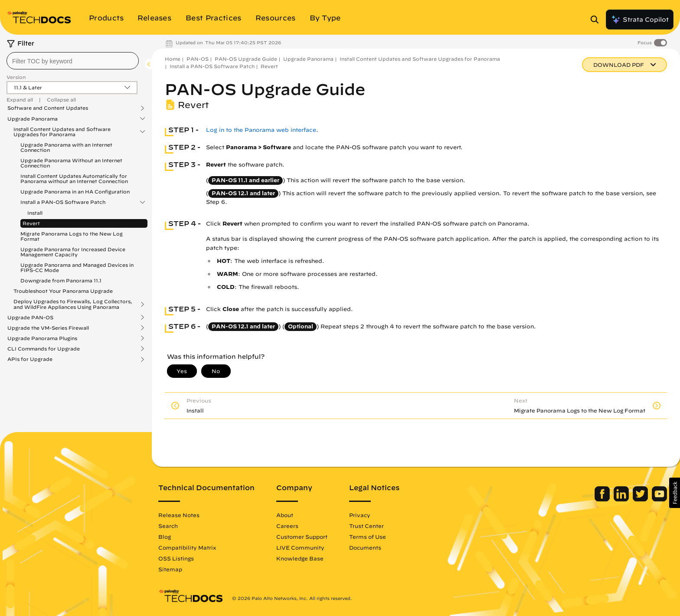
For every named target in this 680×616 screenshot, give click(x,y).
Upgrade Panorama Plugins (42, 338)
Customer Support (302, 537)
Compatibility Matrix (187, 547)
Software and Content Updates (48, 108)
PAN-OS (198, 59)
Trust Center (366, 526)
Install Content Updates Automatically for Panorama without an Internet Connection (74, 179)
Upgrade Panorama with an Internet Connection (66, 147)
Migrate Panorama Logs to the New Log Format (72, 236)
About (285, 515)
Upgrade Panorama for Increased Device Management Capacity (73, 252)
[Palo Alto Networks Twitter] (641, 499)
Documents (365, 547)
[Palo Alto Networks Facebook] (603, 499)
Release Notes (179, 515)
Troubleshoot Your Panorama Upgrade (63, 291)
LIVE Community (300, 547)
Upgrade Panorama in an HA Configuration (75, 192)
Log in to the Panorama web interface (261, 130)
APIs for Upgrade (30, 359)
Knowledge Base (300, 558)
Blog (165, 537)
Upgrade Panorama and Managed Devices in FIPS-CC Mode (77, 267)
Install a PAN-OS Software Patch (63, 202)
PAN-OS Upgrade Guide (246, 59)
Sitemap (170, 569)
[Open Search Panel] (597, 20)
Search (168, 526)
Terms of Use (368, 537)
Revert (31, 223)
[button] (675, 493)
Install (35, 213)
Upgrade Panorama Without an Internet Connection (71, 163)
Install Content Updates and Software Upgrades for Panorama (62, 132)
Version (16, 77)
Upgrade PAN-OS (30, 318)
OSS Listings (176, 558)
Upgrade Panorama (33, 119)
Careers (287, 526)
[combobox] (73, 61)
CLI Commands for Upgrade (44, 349)
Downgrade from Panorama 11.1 (61, 280)
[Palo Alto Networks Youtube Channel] (659, 499)
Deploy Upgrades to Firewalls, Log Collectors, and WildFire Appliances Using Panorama (73, 304)
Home (173, 59)
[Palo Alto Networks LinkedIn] (622, 499)
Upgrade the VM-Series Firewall (48, 328)
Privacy (360, 515)
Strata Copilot (640, 20)
